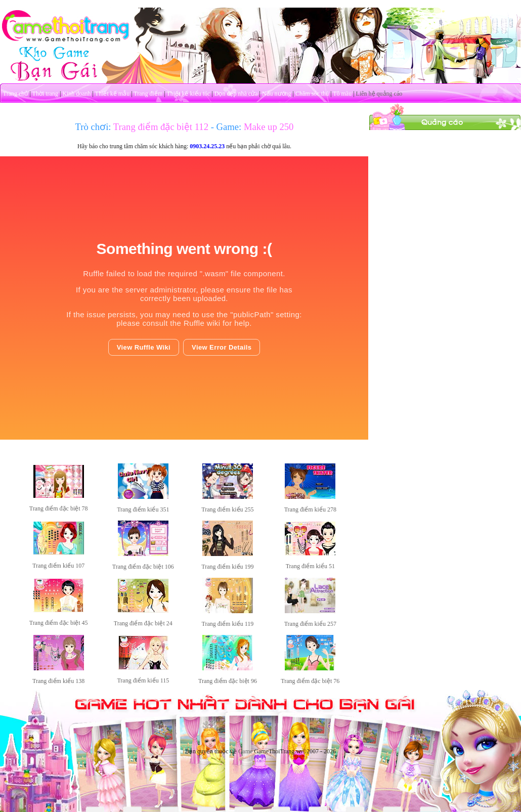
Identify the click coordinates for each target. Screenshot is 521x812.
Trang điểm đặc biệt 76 (310, 681)
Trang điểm (148, 94)
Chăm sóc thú (312, 94)
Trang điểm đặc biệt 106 (143, 567)
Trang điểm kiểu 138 (58, 681)
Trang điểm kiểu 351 (143, 509)
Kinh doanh (76, 94)
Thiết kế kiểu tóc (188, 94)
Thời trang (45, 94)
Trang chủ (16, 94)
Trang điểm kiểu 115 (143, 680)
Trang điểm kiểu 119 (228, 624)
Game (246, 751)
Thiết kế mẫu (112, 94)
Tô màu (342, 94)
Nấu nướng (277, 94)
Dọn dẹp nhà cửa (236, 94)
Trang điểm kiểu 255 (227, 509)
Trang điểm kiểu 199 (227, 567)
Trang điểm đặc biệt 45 (59, 623)
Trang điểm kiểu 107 (58, 566)
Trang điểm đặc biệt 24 (143, 623)
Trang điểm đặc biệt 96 (228, 681)
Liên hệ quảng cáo (379, 94)
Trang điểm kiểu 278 (310, 509)
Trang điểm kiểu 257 (310, 624)
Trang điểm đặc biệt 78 (59, 508)
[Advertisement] (445, 194)
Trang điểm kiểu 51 (310, 566)
